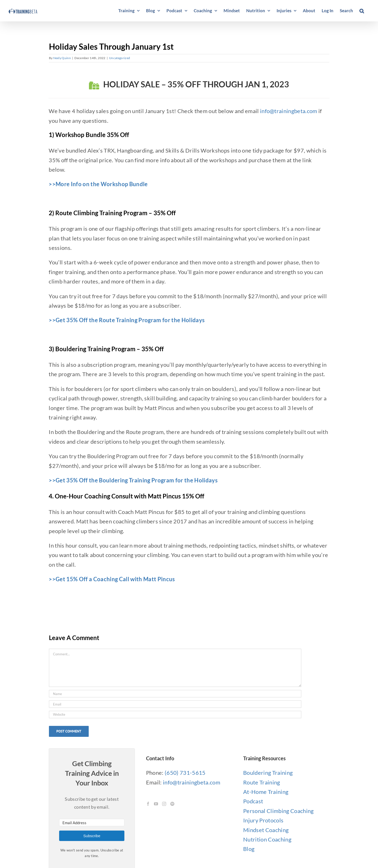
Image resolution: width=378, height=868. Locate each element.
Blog (249, 849)
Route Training (262, 782)
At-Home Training (266, 792)
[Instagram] (164, 804)
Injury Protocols (263, 820)
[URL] (175, 715)
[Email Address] (92, 823)
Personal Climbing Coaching (278, 811)
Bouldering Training (268, 773)
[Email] (175, 704)
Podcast (253, 801)
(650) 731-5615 (185, 773)
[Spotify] (172, 804)
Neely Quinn (62, 58)
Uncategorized (120, 58)
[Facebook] (148, 804)
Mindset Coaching (266, 830)
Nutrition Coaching (267, 839)
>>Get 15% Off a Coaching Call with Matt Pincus (112, 579)
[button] (362, 11)
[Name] (175, 694)
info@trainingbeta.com (289, 111)
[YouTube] (156, 804)
